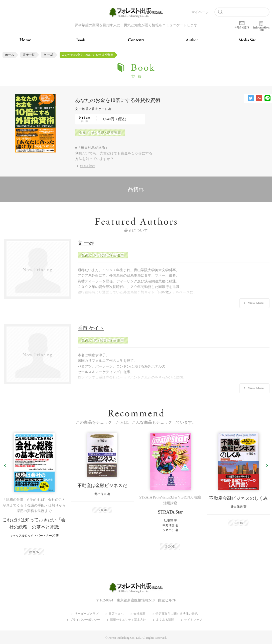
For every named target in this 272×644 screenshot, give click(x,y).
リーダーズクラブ (86, 614)
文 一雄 (48, 55)
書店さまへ (116, 614)
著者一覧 (29, 55)
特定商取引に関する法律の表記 (177, 614)
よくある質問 (165, 620)
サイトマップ (193, 620)
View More (256, 303)
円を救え (165, 292)
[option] (34, 494)
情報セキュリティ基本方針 (128, 620)
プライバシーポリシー (85, 620)
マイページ (200, 12)
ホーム (10, 55)
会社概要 (140, 614)
